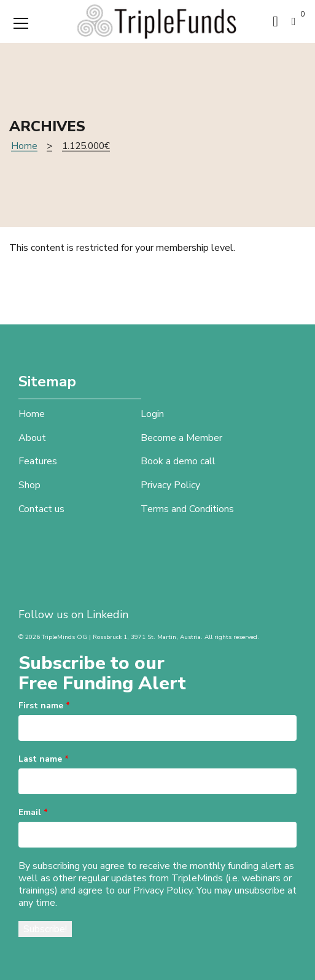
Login (152, 414)
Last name (44, 759)
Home (24, 146)
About (32, 438)
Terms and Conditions (187, 509)
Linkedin (107, 614)
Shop (29, 485)
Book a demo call (178, 461)
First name (44, 706)
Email (33, 812)
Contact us (41, 509)
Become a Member (181, 438)
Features (38, 461)
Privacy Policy (170, 485)
